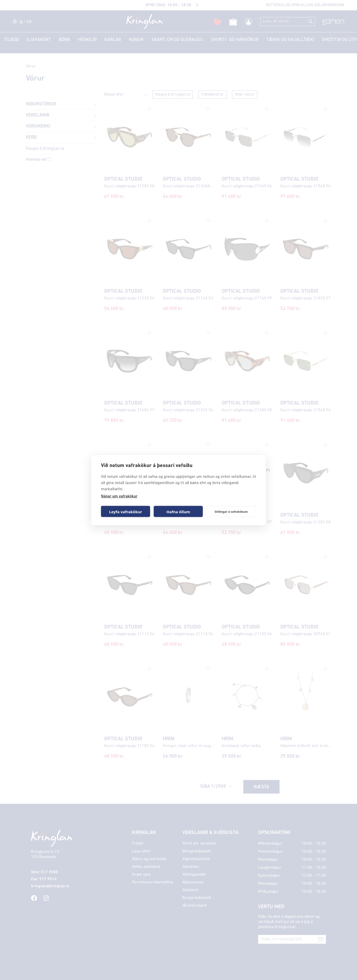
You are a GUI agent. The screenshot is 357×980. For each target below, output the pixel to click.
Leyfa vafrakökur (125, 511)
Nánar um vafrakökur (119, 497)
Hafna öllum (178, 511)
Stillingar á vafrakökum (231, 511)
